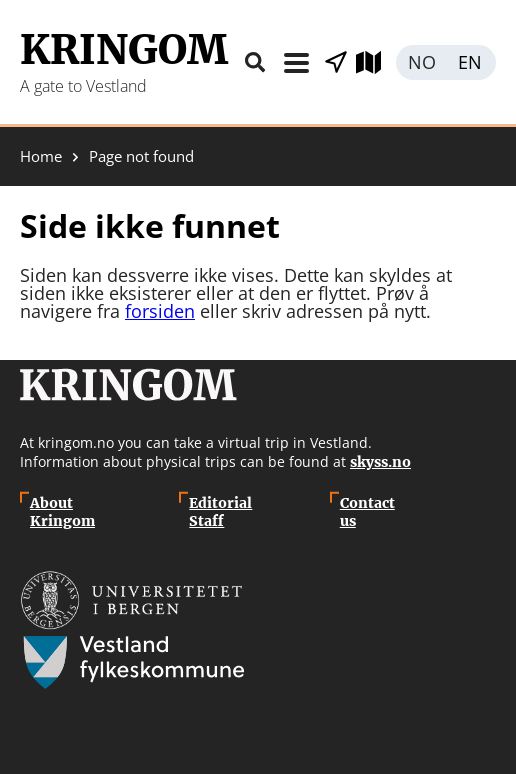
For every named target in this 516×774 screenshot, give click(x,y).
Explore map (376, 62)
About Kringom (62, 512)
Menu (296, 62)
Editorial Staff (220, 512)
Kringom (124, 50)
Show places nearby (336, 62)
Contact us (367, 512)
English (471, 62)
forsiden (160, 311)
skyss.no (380, 462)
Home (41, 156)
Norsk (421, 62)
